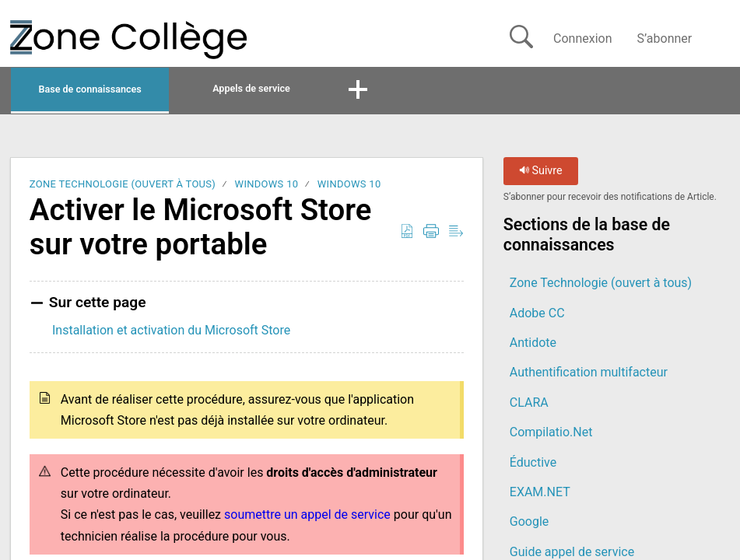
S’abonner (665, 38)
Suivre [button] (541, 175)
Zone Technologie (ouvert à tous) (123, 189)
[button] (720, 38)
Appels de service (347, 91)
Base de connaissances (128, 91)
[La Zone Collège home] (128, 40)
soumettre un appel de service (307, 519)
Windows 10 (267, 189)
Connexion (582, 38)
